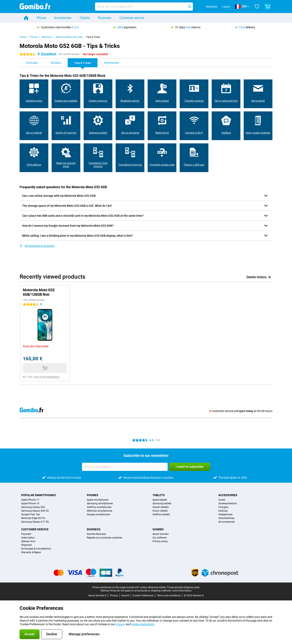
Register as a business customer (105, 538)
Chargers (223, 507)
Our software (160, 538)
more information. (182, 591)
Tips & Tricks (93, 37)
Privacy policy (160, 541)
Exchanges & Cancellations (36, 549)
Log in (226, 7)
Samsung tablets (162, 503)
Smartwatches (226, 518)
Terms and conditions (169, 596)
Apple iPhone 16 (30, 503)
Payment (26, 534)
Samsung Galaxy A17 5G (35, 522)
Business (105, 18)
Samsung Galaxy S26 (33, 507)
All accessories (227, 522)
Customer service (132, 18)
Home (23, 37)
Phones (93, 495)
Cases (222, 500)
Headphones (225, 514)
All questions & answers (37, 246)
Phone (41, 18)
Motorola (47, 37)
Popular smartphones (39, 495)
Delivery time (28, 541)
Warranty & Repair (31, 552)
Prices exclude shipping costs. (184, 587)
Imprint (125, 596)
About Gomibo (161, 534)
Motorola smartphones (100, 511)
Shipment (27, 545)
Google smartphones (98, 514)
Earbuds (223, 511)
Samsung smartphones (100, 503)
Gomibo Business (96, 534)
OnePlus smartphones (99, 507)
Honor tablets (160, 511)
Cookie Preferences (143, 596)
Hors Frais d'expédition (47, 377)
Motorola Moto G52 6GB (69, 37)
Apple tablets (160, 500)
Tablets (85, 18)
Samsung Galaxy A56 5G (35, 511)
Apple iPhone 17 (30, 500)
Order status (28, 538)
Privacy (114, 596)
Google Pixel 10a (30, 514)
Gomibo (158, 529)
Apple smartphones (98, 500)
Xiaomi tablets (161, 507)
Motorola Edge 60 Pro (33, 518)
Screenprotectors (228, 503)
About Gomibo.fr (97, 596)
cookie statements (143, 624)
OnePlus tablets (161, 514)
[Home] (26, 18)
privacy (120, 624)
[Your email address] (125, 467)
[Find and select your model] (144, 7)
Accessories (63, 18)
